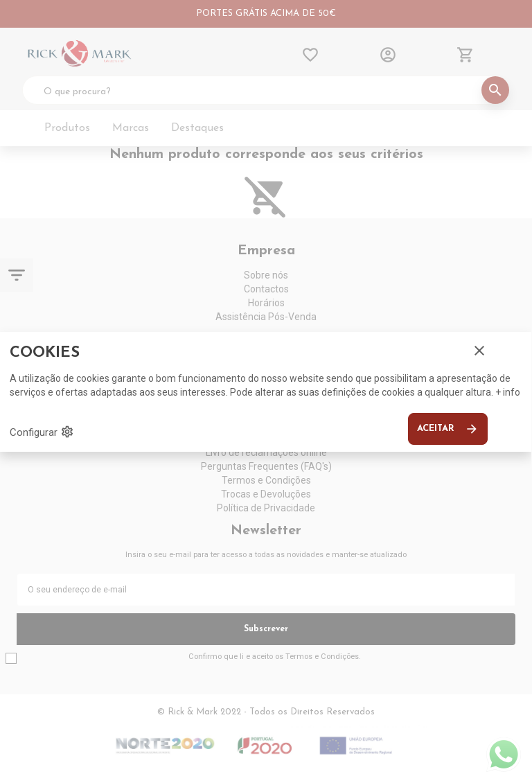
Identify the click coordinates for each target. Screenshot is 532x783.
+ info (508, 392)
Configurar (42, 432)
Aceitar (448, 429)
